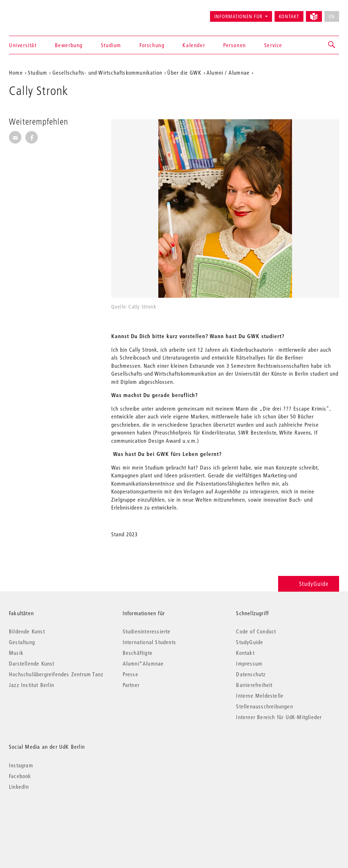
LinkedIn (19, 787)
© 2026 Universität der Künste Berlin (46, 817)
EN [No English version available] (332, 16)
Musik (16, 653)
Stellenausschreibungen (264, 706)
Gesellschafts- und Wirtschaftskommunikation (108, 72)
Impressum (249, 663)
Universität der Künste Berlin (37, 13)
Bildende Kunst (27, 631)
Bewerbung (69, 45)
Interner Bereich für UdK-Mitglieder (279, 717)
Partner (131, 685)
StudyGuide (309, 584)
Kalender (194, 45)
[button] (332, 45)
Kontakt (289, 16)
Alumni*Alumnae (143, 663)
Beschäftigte (138, 653)
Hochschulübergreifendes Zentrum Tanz (56, 674)
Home (16, 72)
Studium (111, 45)
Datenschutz (251, 674)
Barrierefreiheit (254, 685)
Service (273, 45)
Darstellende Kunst (32, 663)
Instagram (21, 765)
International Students (149, 642)
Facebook (20, 776)
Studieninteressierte (147, 631)
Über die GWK (184, 72)
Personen (235, 45)
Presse (130, 674)
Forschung (152, 45)
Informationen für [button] (238, 16)
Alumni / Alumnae (228, 72)
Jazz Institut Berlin (32, 685)
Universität (23, 45)
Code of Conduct (256, 631)
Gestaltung (22, 642)
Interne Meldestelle (260, 696)
